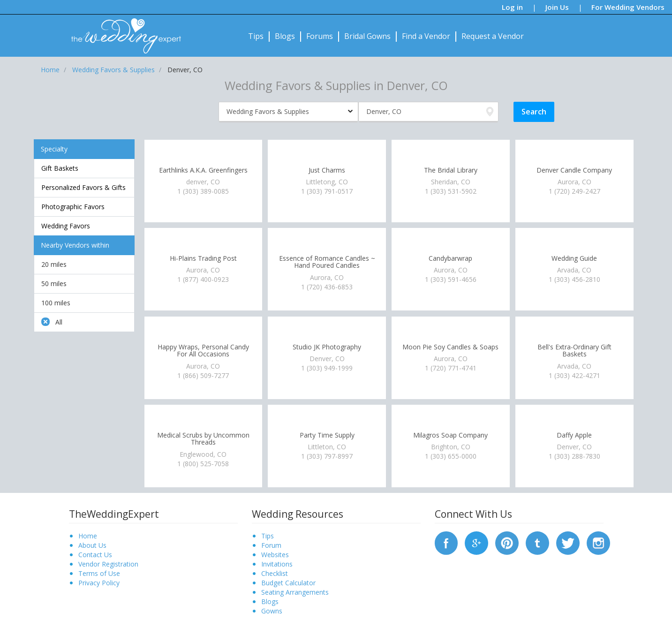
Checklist (275, 573)
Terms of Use (99, 573)
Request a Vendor (493, 36)
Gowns (272, 611)
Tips (256, 36)
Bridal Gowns (367, 36)
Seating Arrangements (295, 592)
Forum (271, 545)
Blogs (285, 36)
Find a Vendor (426, 36)
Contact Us (95, 555)
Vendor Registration (108, 564)
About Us (92, 545)
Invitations (277, 564)
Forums (320, 36)
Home (88, 536)
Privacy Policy (99, 583)
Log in (512, 7)
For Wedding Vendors (628, 7)
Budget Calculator (288, 583)
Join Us (557, 7)
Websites (275, 555)
